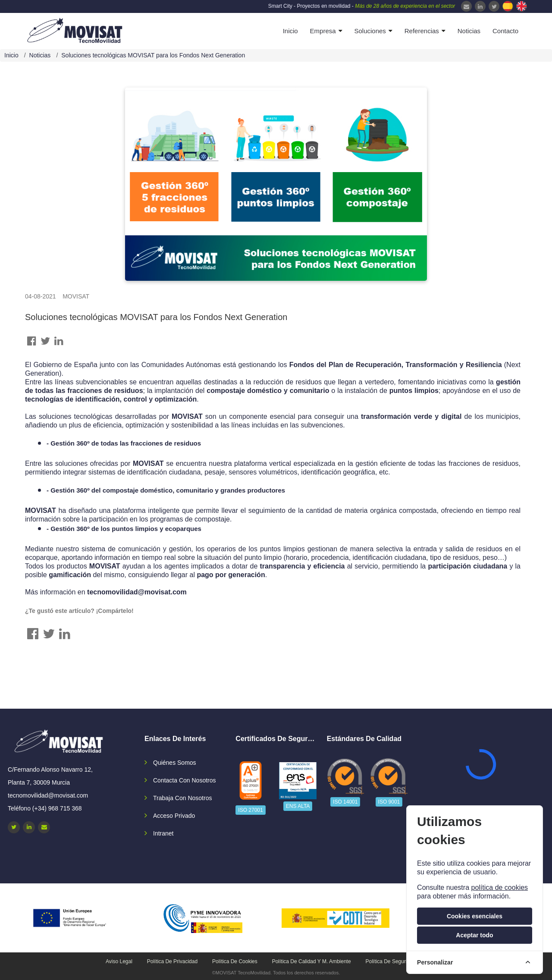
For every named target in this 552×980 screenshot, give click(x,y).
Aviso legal (119, 961)
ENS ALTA (298, 806)
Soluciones (370, 31)
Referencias (422, 31)
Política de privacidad (172, 961)
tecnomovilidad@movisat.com (137, 592)
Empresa (323, 31)
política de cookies (499, 887)
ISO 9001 (389, 802)
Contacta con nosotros (185, 780)
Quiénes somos (175, 763)
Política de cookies (235, 961)
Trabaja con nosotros (182, 798)
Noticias (469, 31)
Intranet (163, 833)
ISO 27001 (250, 810)
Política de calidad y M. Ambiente (312, 961)
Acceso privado (174, 816)
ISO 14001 (345, 802)
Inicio (290, 31)
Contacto (505, 31)
